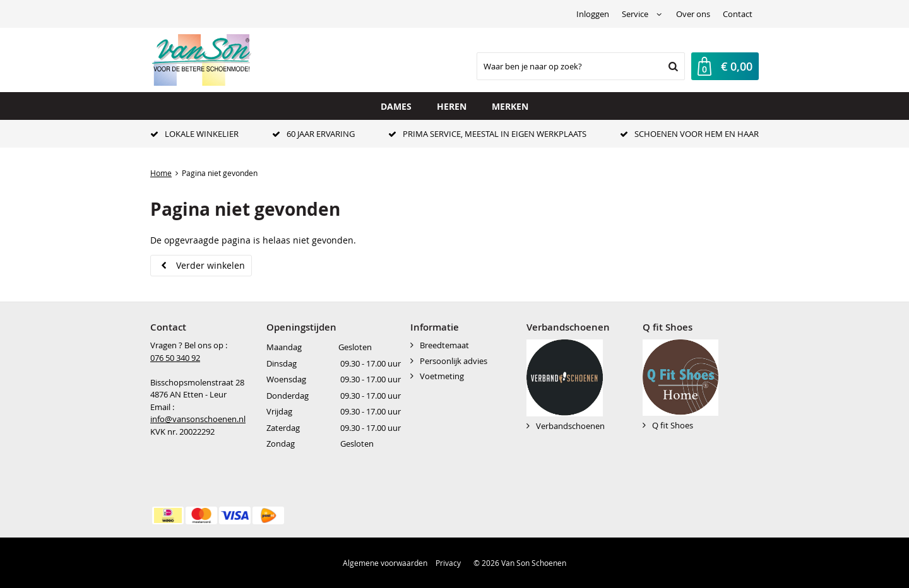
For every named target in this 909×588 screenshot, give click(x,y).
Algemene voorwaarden (385, 563)
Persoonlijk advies (454, 361)
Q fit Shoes (673, 425)
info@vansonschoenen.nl (198, 419)
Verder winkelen (211, 265)
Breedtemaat (444, 345)
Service (635, 14)
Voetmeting (442, 376)
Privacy (448, 563)
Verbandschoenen (570, 426)
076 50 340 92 (175, 358)
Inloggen (593, 14)
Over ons (693, 14)
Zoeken (672, 66)
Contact (738, 14)
